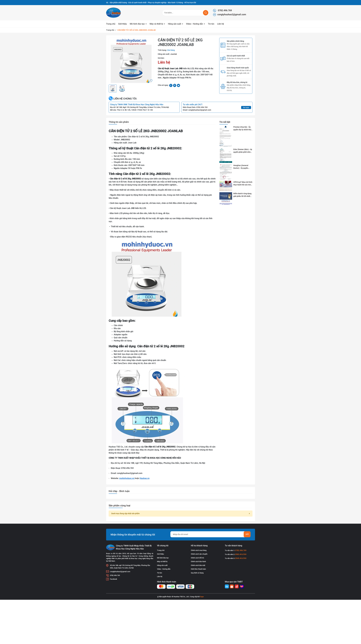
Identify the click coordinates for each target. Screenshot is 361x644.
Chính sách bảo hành (198, 561)
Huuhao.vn (145, 478)
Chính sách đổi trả (197, 558)
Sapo (202, 597)
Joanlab (174, 54)
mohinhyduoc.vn (127, 478)
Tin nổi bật (225, 122)
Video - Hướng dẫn (195, 24)
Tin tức (211, 24)
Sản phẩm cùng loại (119, 506)
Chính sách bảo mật (198, 565)
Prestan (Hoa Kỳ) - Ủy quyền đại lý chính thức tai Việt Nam (243, 128)
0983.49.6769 (241, 554)
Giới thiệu (123, 24)
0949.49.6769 (241, 558)
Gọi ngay (246, 108)
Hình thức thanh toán (198, 569)
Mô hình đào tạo (137, 24)
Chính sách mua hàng (199, 550)
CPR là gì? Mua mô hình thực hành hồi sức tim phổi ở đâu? (243, 184)
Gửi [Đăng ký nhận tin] (247, 534)
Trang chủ (111, 24)
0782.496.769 (222, 11)
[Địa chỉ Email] (210, 534)
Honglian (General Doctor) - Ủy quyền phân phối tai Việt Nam (243, 167)
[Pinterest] (175, 85)
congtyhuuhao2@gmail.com (230, 15)
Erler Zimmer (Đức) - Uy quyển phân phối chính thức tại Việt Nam (243, 151)
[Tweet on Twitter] (178, 85)
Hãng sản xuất (175, 24)
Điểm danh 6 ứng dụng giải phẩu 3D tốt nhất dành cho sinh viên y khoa (242, 195)
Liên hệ (221, 24)
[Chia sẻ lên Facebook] (171, 85)
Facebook (114, 579)
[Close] (249, 514)
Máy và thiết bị (157, 24)
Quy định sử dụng (197, 573)
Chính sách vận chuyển (199, 554)
